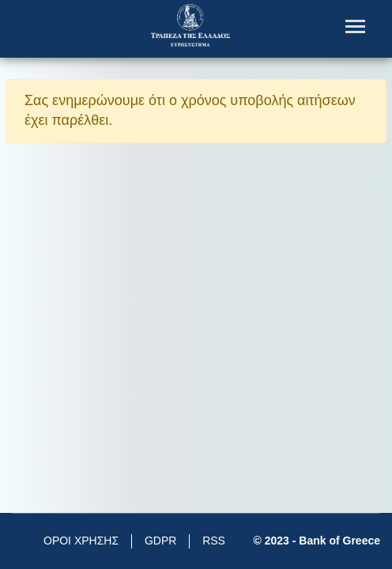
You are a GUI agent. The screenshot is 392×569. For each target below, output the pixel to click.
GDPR (160, 541)
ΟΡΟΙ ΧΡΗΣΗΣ (81, 541)
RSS (214, 541)
